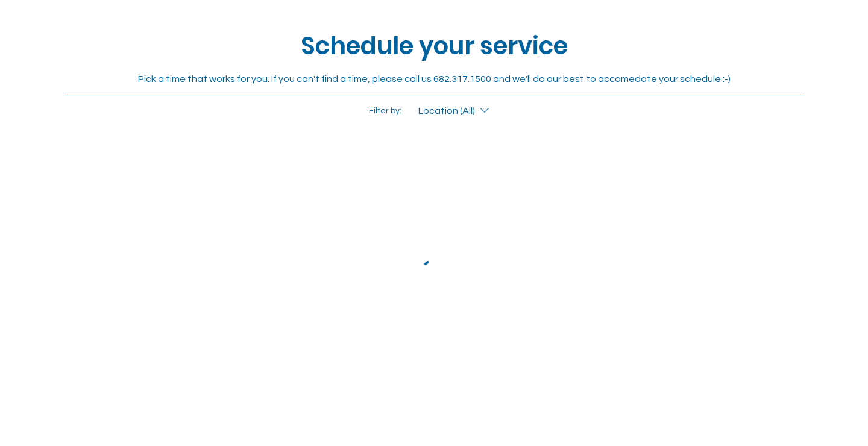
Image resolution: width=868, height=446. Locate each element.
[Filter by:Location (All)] (455, 111)
